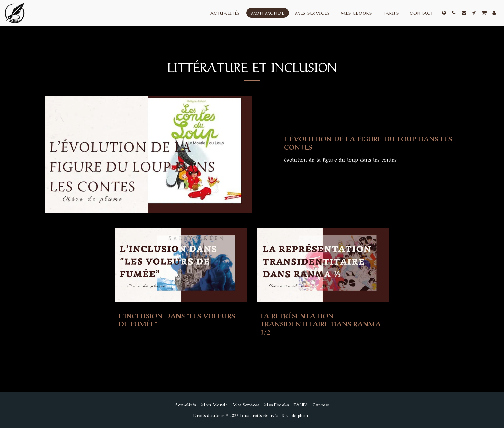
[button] (454, 13)
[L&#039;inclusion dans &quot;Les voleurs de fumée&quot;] (181, 320)
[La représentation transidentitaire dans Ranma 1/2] (323, 324)
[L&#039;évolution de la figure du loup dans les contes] (372, 142)
